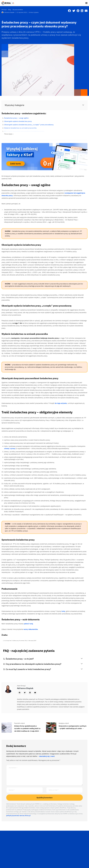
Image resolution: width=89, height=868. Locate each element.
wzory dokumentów (31, 629)
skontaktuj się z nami (47, 756)
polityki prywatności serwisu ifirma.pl (18, 816)
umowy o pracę (10, 448)
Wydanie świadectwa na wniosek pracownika (20, 128)
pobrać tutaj (28, 624)
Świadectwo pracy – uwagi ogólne (16, 118)
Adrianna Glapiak (8, 12)
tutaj (63, 611)
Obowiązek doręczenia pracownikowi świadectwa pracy (24, 131)
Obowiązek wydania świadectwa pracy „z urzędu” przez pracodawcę (29, 125)
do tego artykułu (61, 403)
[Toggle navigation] (86, 3)
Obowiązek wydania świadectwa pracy (18, 121)
